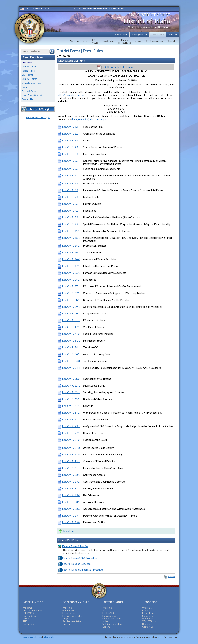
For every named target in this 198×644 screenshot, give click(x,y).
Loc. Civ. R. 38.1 (71, 300)
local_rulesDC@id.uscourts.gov (89, 119)
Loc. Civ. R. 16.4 (71, 259)
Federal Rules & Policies (75, 546)
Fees (24, 87)
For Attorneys (108, 41)
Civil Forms (27, 75)
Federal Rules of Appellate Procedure (83, 570)
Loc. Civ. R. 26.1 (71, 273)
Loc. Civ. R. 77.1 (71, 433)
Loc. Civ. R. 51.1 (71, 341)
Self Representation (154, 41)
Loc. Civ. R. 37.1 (71, 286)
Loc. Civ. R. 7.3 (70, 211)
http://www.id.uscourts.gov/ (73, 95)
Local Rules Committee (33, 95)
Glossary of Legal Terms (31, 637)
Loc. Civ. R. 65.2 (71, 399)
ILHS (25, 621)
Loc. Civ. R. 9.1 (70, 217)
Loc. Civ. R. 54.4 (71, 368)
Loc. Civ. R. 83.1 (71, 475)
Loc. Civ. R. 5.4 (70, 176)
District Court (158, 35)
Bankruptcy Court (140, 35)
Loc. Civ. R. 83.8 (71, 522)
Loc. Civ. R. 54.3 (71, 361)
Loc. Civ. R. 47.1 (71, 327)
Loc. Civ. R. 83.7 (71, 516)
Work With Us (149, 621)
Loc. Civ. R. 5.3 (70, 169)
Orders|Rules (29, 616)
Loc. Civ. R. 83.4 (71, 495)
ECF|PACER (28, 613)
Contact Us (27, 99)
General (171, 41)
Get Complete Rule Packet (116, 67)
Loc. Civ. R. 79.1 (71, 461)
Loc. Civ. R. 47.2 (71, 334)
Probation (172, 35)
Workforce (148, 619)
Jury (85, 41)
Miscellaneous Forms (32, 83)
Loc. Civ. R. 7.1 (70, 197)
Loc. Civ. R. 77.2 (71, 440)
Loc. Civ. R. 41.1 (71, 320)
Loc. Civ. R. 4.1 (70, 147)
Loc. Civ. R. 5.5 (70, 184)
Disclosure (147, 624)
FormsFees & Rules (124, 42)
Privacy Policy (49, 637)
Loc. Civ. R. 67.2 (71, 413)
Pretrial (146, 610)
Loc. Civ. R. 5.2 (70, 161)
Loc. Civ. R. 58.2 (71, 379)
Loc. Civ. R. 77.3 (71, 448)
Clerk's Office (121, 35)
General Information (33, 610)
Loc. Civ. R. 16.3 (71, 252)
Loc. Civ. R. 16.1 (71, 238)
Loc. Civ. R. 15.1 (71, 231)
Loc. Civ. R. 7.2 (70, 204)
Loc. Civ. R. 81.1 (71, 468)
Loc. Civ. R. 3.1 (70, 140)
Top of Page (69, 531)
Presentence (148, 613)
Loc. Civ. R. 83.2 (71, 482)
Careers (26, 619)
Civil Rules (27, 63)
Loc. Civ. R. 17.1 (71, 266)
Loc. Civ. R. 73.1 (71, 426)
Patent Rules (28, 71)
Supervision (148, 616)
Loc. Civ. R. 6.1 (70, 190)
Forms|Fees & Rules (72, 616)
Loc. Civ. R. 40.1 (71, 314)
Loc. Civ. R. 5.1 (70, 154)
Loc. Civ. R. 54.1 (71, 347)
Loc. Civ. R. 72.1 (71, 419)
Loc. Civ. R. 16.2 (71, 246)
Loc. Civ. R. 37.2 (71, 293)
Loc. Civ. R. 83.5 (71, 502)
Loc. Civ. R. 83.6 (71, 509)
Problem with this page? (38, 117)
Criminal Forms (29, 79)
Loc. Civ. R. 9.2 (70, 224)
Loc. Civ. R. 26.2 (71, 280)
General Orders (30, 91)
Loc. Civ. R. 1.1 (70, 127)
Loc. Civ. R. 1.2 (70, 134)
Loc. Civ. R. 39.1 (71, 307)
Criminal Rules (29, 67)
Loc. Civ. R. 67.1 (71, 406)
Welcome (75, 41)
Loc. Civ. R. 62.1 (71, 386)
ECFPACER (94, 42)
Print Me (172, 576)
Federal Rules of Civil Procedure (80, 558)
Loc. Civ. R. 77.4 (71, 455)
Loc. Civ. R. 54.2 (71, 354)
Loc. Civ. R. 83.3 (71, 488)
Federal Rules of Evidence (76, 564)
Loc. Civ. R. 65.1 (71, 392)
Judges (138, 41)
